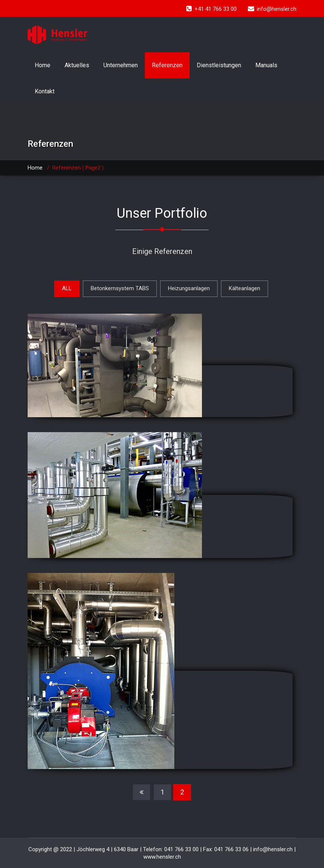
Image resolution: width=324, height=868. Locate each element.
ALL (67, 288)
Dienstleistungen (219, 65)
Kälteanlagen (244, 288)
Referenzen (167, 65)
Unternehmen (121, 65)
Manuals (266, 65)
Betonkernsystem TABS (120, 288)
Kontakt (45, 91)
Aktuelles (77, 65)
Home (43, 65)
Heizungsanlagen (189, 288)
